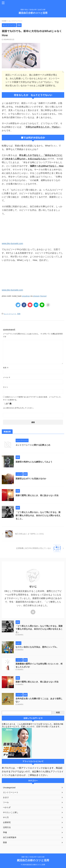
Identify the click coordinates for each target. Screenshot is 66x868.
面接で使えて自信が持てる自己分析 (33, 857)
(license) (43, 296)
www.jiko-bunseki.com (12, 243)
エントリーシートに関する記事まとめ (33, 445)
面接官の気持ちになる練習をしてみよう (34, 462)
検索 (58, 712)
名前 (6, 368)
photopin (36, 296)
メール (7, 377)
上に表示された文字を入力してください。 (19, 408)
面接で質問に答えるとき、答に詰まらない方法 (37, 495)
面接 (19, 314)
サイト (6, 387)
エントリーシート (10, 314)
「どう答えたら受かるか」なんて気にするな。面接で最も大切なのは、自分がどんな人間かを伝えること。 (38, 515)
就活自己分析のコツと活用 (33, 13)
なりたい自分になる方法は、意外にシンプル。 (37, 647)
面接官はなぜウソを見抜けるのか (31, 479)
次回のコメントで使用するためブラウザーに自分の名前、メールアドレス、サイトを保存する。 (33, 398)
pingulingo (26, 296)
